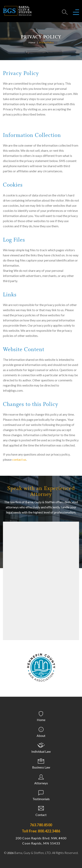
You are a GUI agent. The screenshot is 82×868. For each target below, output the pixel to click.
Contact (41, 815)
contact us (19, 459)
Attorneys (41, 783)
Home (32, 42)
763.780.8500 (41, 825)
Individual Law (41, 751)
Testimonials (41, 799)
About (41, 736)
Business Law (41, 767)
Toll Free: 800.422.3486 (41, 831)
